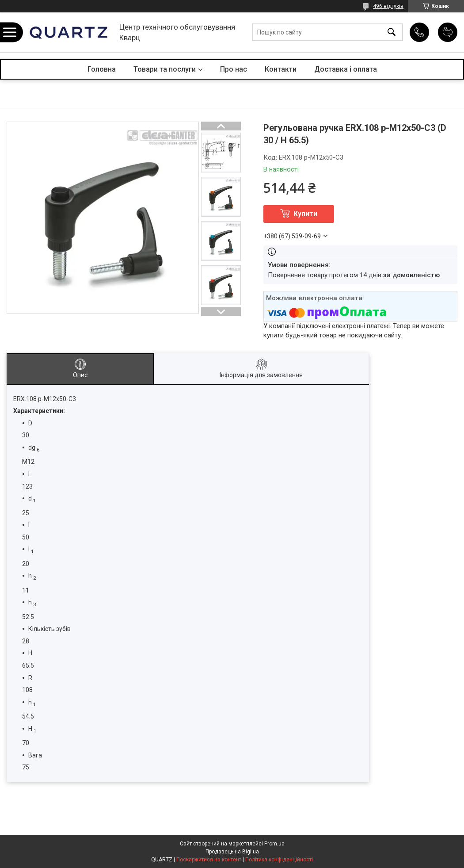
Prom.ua (274, 844)
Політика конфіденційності (279, 860)
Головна (102, 69)
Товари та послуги (165, 69)
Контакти (281, 69)
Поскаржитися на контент (209, 860)
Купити (305, 214)
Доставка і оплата (346, 69)
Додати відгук (448, 32)
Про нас (234, 69)
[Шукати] (392, 33)
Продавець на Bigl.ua (232, 852)
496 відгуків (388, 6)
